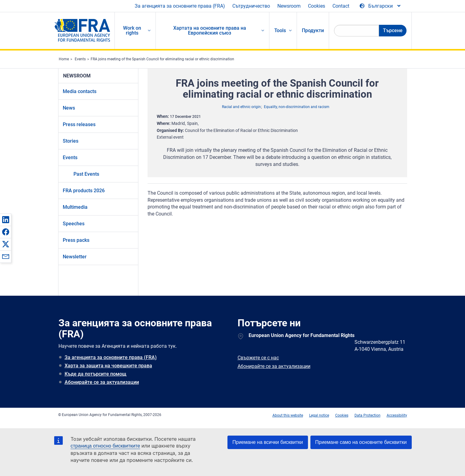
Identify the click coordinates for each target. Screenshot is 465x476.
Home (64, 59)
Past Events (86, 174)
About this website (288, 415)
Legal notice (319, 415)
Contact (341, 6)
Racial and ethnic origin (241, 107)
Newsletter (75, 257)
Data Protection (367, 415)
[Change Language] (381, 6)
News (69, 108)
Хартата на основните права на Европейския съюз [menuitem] (210, 30)
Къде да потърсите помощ (96, 374)
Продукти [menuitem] (313, 30)
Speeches (74, 224)
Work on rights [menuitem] (132, 30)
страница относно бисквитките (105, 446)
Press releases (79, 124)
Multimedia (75, 207)
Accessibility (397, 415)
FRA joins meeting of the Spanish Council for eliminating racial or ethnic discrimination (162, 59)
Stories (71, 141)
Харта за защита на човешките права (108, 366)
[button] (6, 219)
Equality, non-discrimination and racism (297, 107)
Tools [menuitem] (280, 30)
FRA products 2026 (84, 191)
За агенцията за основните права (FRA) (180, 6)
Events (80, 59)
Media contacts (80, 91)
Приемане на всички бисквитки (268, 442)
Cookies (317, 6)
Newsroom (289, 6)
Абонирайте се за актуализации (102, 382)
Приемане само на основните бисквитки (361, 442)
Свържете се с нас (258, 358)
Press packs (76, 240)
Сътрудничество (251, 6)
